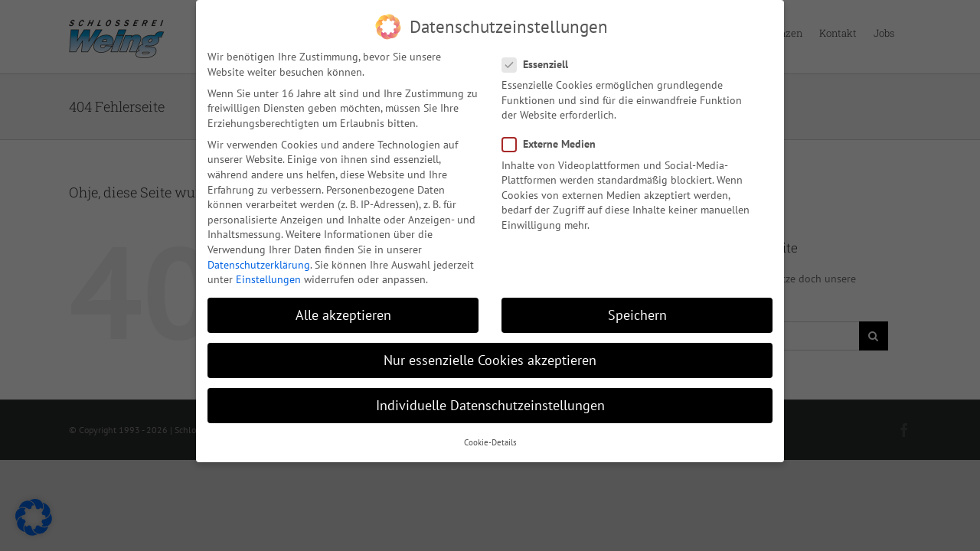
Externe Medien (555, 142)
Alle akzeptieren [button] (343, 313)
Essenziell (541, 62)
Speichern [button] (637, 313)
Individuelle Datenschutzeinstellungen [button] (490, 403)
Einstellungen (268, 277)
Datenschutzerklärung (259, 262)
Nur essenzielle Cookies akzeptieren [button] (490, 358)
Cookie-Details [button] (490, 439)
